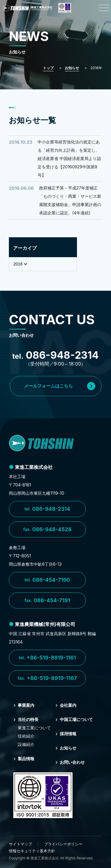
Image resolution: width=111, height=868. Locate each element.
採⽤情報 (66, 734)
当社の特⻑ (26, 719)
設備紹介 (26, 744)
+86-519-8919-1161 (47, 658)
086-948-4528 (47, 529)
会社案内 (66, 705)
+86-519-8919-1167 (47, 678)
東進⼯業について (34, 728)
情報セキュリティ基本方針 (32, 851)
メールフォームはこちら (60, 386)
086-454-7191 (47, 600)
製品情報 (24, 759)
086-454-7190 (47, 580)
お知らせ (66, 748)
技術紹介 (26, 736)
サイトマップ (20, 844)
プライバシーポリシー (63, 844)
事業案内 (24, 705)
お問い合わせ (70, 762)
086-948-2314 (48, 509)
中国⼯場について (74, 719)
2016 (20, 264)
